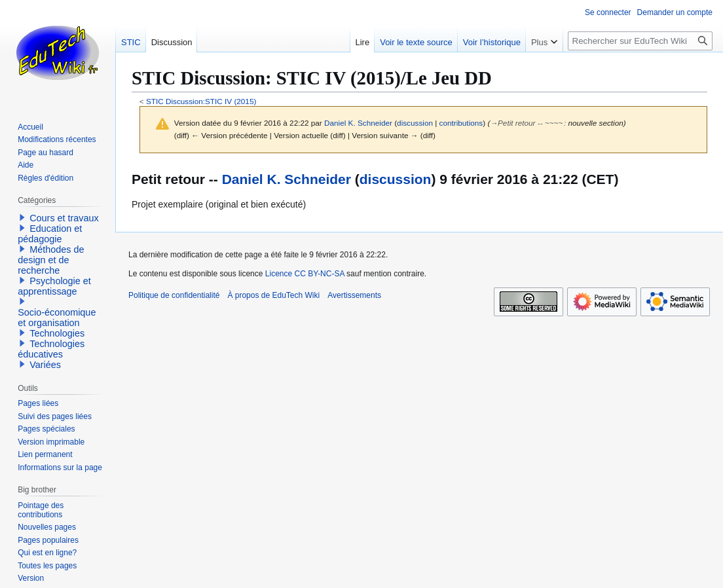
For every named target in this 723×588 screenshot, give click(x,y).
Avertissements (354, 295)
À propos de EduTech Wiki (273, 295)
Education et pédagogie (50, 234)
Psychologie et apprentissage (54, 286)
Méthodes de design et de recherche (51, 260)
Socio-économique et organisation (57, 318)
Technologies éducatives (51, 349)
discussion (415, 123)
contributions (461, 123)
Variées (45, 365)
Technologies (57, 333)
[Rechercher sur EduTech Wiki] (640, 41)
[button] (22, 217)
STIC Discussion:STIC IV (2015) (201, 101)
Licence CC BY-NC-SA (305, 274)
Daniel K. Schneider (287, 179)
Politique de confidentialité (174, 295)
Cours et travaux (64, 218)
